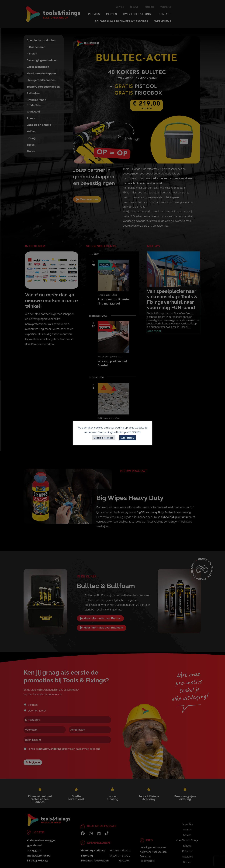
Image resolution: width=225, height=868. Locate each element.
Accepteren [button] (128, 438)
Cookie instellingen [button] (104, 438)
